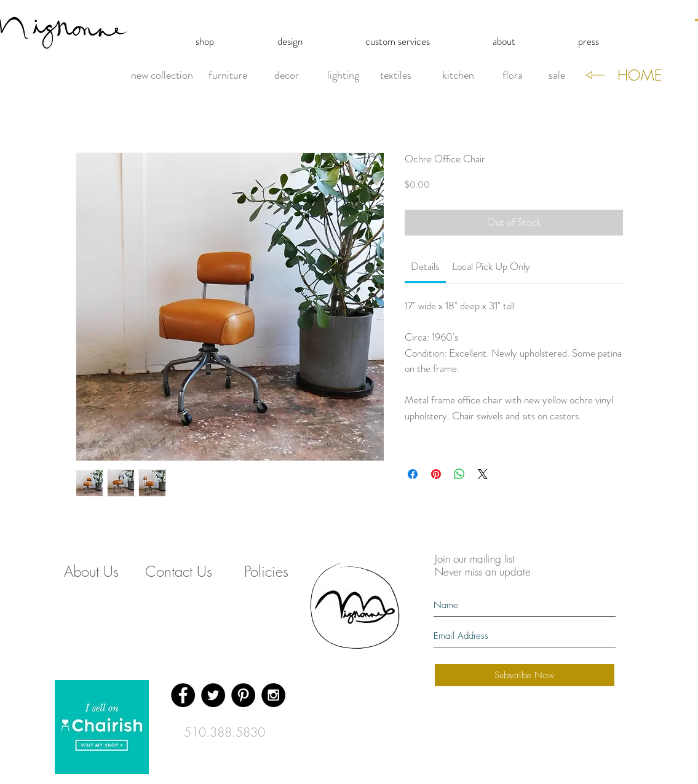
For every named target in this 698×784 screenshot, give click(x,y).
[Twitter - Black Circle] (213, 695)
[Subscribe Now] (525, 675)
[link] (425, 266)
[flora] (513, 76)
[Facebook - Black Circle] (183, 695)
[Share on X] (483, 474)
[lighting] (343, 76)
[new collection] (162, 76)
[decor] (287, 76)
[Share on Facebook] (413, 474)
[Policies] (266, 572)
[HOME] (640, 76)
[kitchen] (458, 76)
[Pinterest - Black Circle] (243, 695)
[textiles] (396, 76)
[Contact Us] (179, 572)
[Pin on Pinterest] (436, 474)
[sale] (557, 76)
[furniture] (228, 76)
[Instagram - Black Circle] (273, 695)
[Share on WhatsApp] (459, 474)
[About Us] (92, 572)
